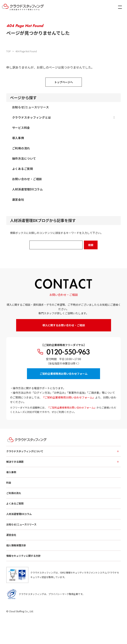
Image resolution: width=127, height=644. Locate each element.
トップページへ (64, 82)
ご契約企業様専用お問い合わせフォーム (64, 374)
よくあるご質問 (15, 503)
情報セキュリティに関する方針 (23, 556)
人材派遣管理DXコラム (19, 514)
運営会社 (11, 535)
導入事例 (11, 472)
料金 (9, 483)
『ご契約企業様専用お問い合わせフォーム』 (69, 397)
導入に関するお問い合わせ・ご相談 (64, 325)
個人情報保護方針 (16, 545)
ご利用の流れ (14, 493)
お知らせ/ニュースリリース (21, 524)
